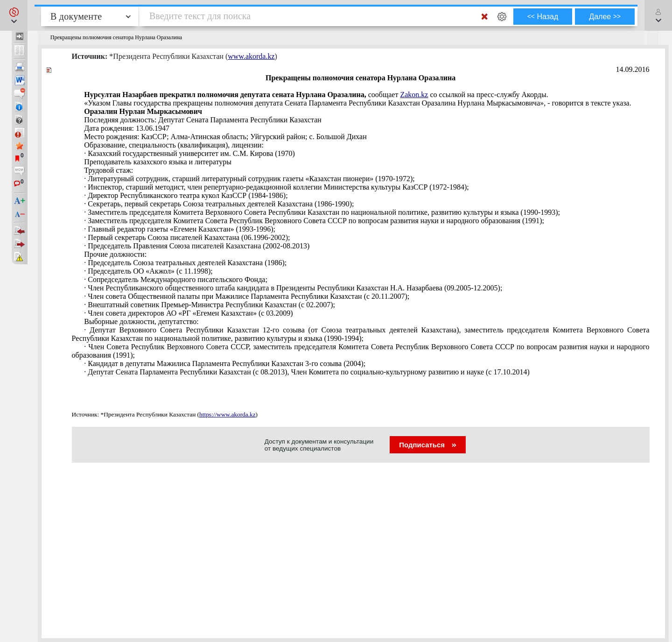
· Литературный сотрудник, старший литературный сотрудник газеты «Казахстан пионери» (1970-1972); (249, 179)
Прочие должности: (115, 254)
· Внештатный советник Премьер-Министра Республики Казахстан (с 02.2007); (210, 305)
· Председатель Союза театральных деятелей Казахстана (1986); (185, 263)
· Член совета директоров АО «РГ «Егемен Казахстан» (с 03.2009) (188, 313)
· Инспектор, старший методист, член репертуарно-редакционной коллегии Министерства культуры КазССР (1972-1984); (276, 187)
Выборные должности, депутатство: (141, 321)
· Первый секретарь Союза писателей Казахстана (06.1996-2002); (187, 237)
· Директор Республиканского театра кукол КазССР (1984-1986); (186, 195)
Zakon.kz (414, 95)
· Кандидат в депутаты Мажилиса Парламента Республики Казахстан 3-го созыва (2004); (225, 363)
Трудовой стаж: (108, 170)
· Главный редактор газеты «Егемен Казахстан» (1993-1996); (180, 229)
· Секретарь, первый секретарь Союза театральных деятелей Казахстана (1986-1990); (219, 204)
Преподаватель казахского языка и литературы (158, 162)
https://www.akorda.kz (227, 414)
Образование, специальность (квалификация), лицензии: (174, 145)
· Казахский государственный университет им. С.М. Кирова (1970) (189, 153)
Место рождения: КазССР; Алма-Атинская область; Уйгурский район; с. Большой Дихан (225, 137)
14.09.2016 (633, 69)
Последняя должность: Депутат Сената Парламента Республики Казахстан (203, 120)
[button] (14, 15)
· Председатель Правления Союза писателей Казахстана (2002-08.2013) (197, 246)
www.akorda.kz (251, 56)
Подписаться (428, 445)
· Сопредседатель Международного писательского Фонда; (176, 279)
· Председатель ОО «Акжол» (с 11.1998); (148, 271)
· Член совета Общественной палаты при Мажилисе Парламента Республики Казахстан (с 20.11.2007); (247, 296)
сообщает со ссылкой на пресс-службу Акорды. (316, 95)
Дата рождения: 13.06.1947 (127, 128)
